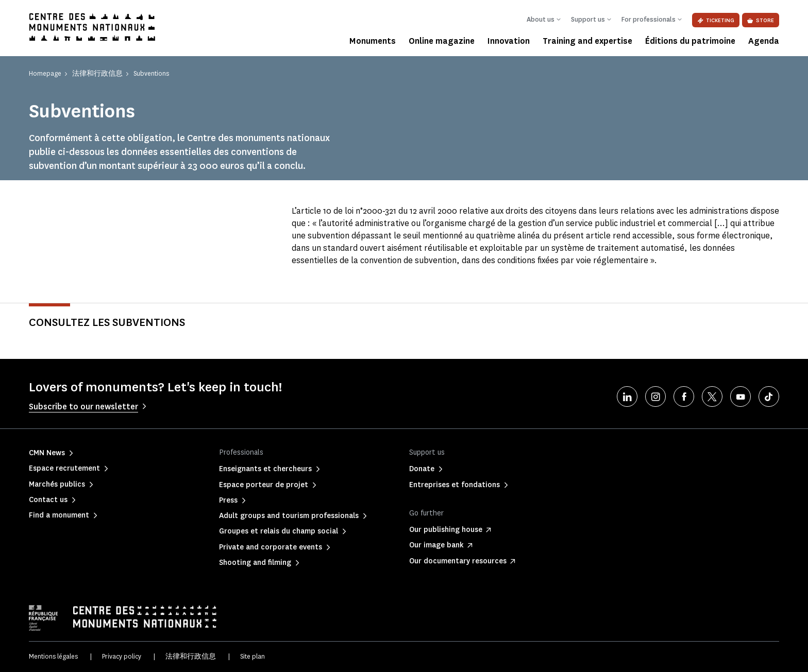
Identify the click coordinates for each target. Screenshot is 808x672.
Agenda (764, 41)
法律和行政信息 (191, 656)
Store (761, 20)
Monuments (373, 41)
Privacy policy (122, 656)
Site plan (252, 656)
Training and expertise (587, 41)
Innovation (509, 41)
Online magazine (442, 41)
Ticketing (716, 20)
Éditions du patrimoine (690, 41)
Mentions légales (53, 656)
